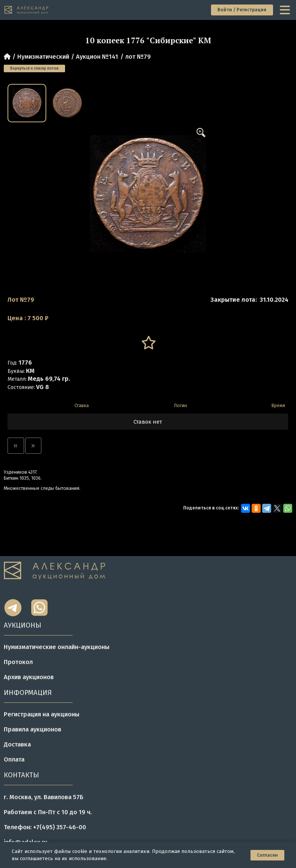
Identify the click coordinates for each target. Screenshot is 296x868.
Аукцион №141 (97, 57)
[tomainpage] (27, 10)
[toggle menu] (286, 10)
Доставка (17, 744)
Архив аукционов (29, 677)
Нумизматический (43, 57)
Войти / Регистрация (242, 10)
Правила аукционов (33, 729)
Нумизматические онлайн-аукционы (57, 647)
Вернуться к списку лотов (34, 68)
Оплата (14, 759)
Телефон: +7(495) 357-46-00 (45, 827)
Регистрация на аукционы (42, 714)
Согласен (267, 855)
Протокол (18, 662)
